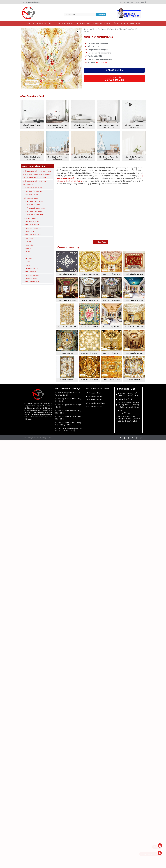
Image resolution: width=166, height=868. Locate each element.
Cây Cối (28, 248)
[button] (78, 32)
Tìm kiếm (101, 14)
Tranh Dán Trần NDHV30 (89, 300)
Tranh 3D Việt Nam (32, 282)
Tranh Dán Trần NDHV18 (112, 327)
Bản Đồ (28, 242)
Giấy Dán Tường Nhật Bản (35, 215)
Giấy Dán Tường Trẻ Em (34, 211)
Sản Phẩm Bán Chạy (32, 221)
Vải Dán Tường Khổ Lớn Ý (35, 191)
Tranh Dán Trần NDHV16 (89, 327)
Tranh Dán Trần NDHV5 (134, 380)
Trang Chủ (30, 24)
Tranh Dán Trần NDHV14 (67, 327)
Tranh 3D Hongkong (33, 228)
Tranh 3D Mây (30, 232)
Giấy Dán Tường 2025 (31, 198)
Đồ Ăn (28, 262)
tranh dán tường (76, 181)
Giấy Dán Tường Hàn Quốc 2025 (35, 178)
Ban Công (29, 238)
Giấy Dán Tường (84, 24)
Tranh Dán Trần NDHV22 (134, 327)
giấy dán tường (62, 181)
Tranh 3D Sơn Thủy (32, 268)
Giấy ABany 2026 (44, 24)
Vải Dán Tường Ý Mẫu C (34, 188)
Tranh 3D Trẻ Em (31, 279)
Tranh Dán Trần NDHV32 (112, 300)
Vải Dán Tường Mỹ (32, 195)
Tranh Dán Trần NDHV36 (89, 274)
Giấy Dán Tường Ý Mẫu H (34, 201)
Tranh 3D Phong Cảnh (34, 235)
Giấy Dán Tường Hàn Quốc (64, 24)
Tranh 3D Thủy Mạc (32, 275)
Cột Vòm (29, 258)
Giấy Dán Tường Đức (33, 205)
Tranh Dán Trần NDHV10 (112, 353)
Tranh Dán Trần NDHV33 (134, 300)
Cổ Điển (28, 252)
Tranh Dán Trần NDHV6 (67, 353)
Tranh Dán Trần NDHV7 (89, 353)
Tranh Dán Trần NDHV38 (112, 274)
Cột (27, 255)
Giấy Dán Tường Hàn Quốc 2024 (35, 181)
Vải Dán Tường (121, 24)
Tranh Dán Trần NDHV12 (134, 353)
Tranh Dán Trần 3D (118, 29)
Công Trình (135, 24)
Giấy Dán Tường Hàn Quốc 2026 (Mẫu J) (37, 175)
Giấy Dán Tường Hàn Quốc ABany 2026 (37, 171)
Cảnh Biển (29, 245)
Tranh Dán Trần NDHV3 (112, 380)
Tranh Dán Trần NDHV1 (67, 380)
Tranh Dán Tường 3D (102, 24)
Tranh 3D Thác (31, 272)
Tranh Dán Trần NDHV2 (89, 380)
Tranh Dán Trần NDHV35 (67, 274)
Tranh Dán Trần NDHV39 (134, 274)
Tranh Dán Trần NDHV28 (67, 300)
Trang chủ (88, 29)
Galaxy (28, 265)
